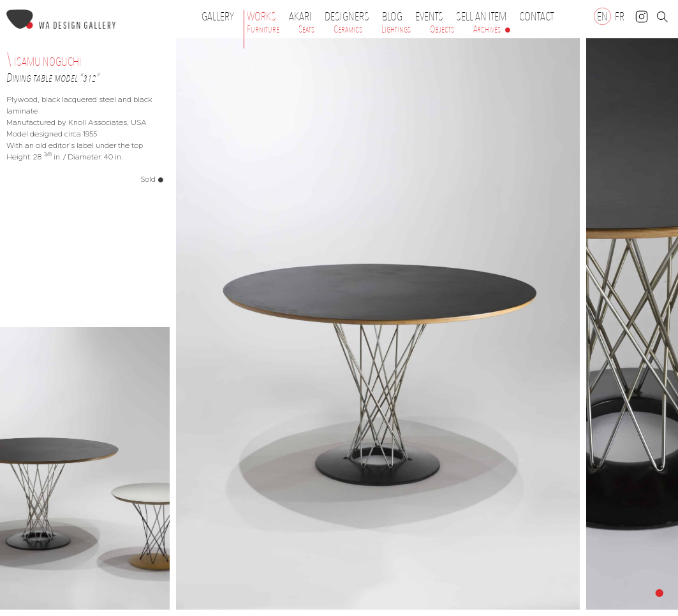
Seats (306, 29)
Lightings (396, 29)
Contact (536, 17)
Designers (350, 17)
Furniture (263, 29)
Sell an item (481, 17)
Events (432, 17)
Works (265, 17)
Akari (300, 17)
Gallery (218, 17)
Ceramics (348, 29)
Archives (487, 29)
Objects (442, 29)
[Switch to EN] (602, 16)
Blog (392, 17)
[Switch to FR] (620, 16)
